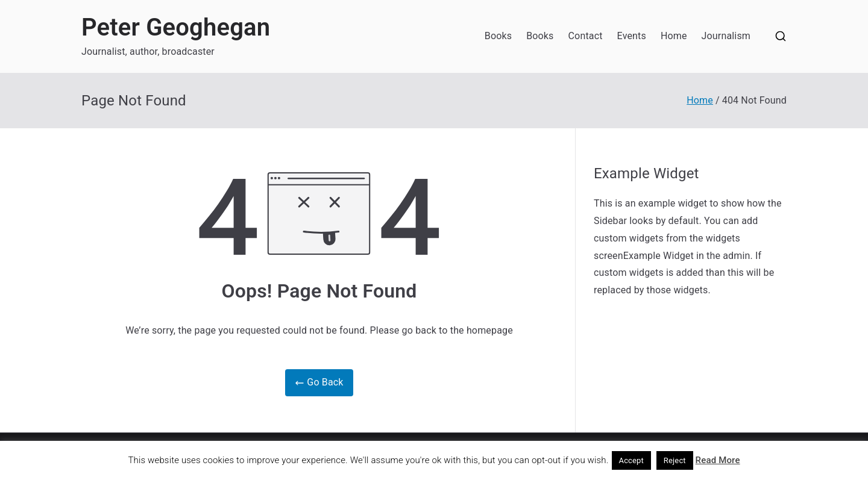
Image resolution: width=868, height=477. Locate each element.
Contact (586, 36)
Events (632, 36)
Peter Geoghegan (176, 27)
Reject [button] (675, 460)
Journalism (726, 36)
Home (674, 36)
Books (498, 36)
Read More (718, 460)
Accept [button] (632, 460)
